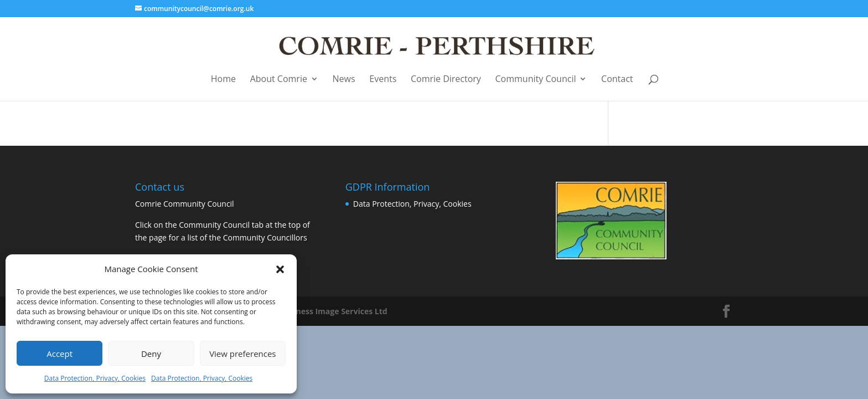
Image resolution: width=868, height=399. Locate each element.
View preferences (242, 354)
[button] (280, 269)
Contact (617, 80)
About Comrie (279, 80)
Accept (60, 354)
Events (383, 80)
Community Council (536, 80)
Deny (151, 354)
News (344, 80)
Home (223, 80)
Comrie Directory (446, 80)
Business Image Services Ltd (334, 311)
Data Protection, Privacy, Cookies (95, 378)
